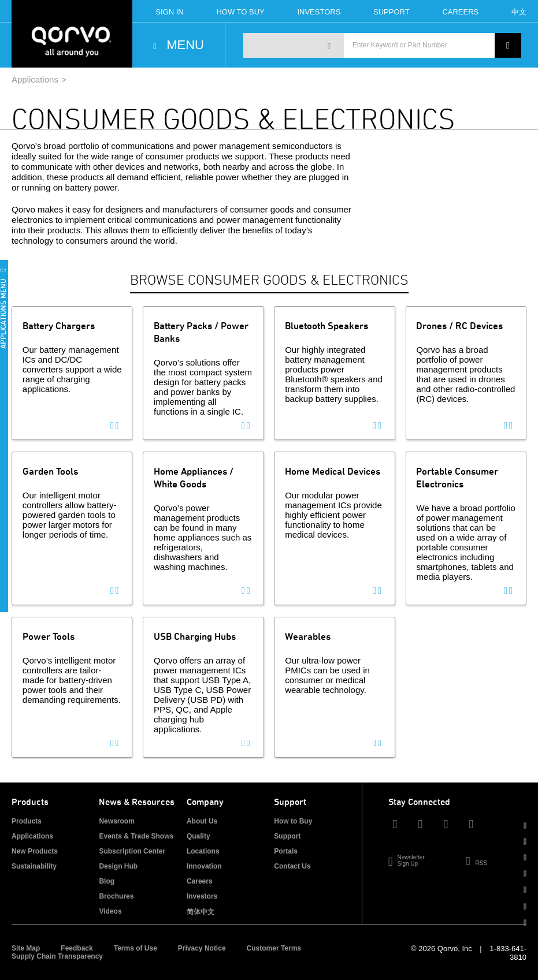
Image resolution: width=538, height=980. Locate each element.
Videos (110, 911)
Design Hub (118, 866)
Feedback (77, 948)
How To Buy (240, 12)
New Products (35, 851)
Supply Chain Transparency (57, 956)
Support (392, 12)
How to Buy (293, 821)
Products (27, 821)
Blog (107, 881)
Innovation (204, 866)
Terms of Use (136, 948)
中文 (519, 12)
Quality (198, 836)
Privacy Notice (202, 948)
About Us (202, 821)
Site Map (26, 948)
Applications (35, 79)
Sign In (169, 12)
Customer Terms (274, 948)
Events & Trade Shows (136, 836)
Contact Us (292, 866)
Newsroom (116, 821)
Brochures (116, 896)
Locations (203, 851)
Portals (286, 851)
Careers (460, 12)
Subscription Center (132, 851)
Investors (319, 12)
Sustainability (34, 866)
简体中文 (201, 912)
